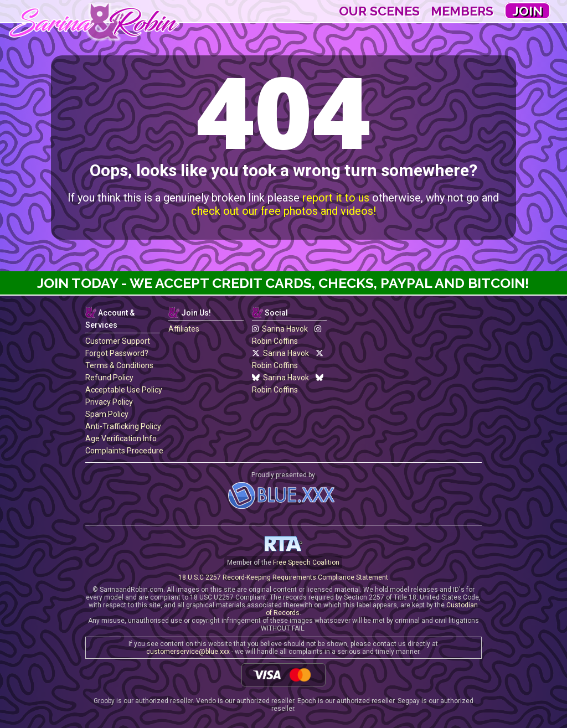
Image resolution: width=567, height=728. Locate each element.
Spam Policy (107, 414)
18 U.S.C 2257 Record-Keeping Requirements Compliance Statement (283, 577)
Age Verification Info (121, 438)
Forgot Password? (117, 353)
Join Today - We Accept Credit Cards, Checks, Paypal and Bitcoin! (283, 283)
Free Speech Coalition (306, 562)
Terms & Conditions (119, 365)
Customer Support (118, 341)
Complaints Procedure (124, 451)
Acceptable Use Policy (124, 390)
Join (527, 11)
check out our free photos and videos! (283, 211)
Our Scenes (379, 11)
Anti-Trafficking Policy (123, 426)
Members (462, 11)
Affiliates (184, 329)
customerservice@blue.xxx (188, 652)
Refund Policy (109, 378)
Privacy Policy (109, 402)
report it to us (336, 198)
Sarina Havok (280, 329)
